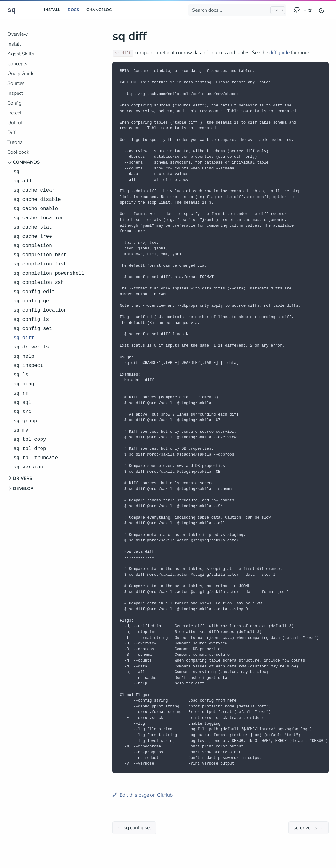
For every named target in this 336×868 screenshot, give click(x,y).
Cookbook (18, 152)
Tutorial (16, 142)
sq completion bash (40, 255)
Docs (73, 10)
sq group (25, 421)
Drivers (23, 478)
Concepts (17, 64)
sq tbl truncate (36, 458)
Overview (18, 34)
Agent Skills (21, 54)
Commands (26, 162)
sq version (28, 467)
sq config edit (34, 292)
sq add (22, 181)
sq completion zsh (39, 283)
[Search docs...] (237, 10)
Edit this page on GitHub (142, 795)
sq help (24, 356)
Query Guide (21, 74)
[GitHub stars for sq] (308, 10)
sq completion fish (40, 264)
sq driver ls (31, 347)
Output (15, 123)
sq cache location (39, 218)
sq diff (24, 338)
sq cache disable (37, 200)
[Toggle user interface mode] (322, 10)
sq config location (40, 310)
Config (14, 103)
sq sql (22, 403)
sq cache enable (36, 209)
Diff (11, 133)
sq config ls (31, 320)
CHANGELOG (99, 10)
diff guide (279, 53)
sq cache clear (34, 190)
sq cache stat (33, 227)
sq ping (24, 384)
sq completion (33, 246)
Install (52, 10)
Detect (14, 113)
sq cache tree (33, 237)
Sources (16, 83)
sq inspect (28, 366)
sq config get (33, 301)
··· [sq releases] (20, 11)
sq (11, 10)
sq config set (33, 329)
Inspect (15, 93)
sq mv (21, 430)
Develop (23, 488)
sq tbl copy (30, 440)
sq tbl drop (30, 449)
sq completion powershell (49, 273)
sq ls (21, 375)
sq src (22, 412)
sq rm (21, 393)
